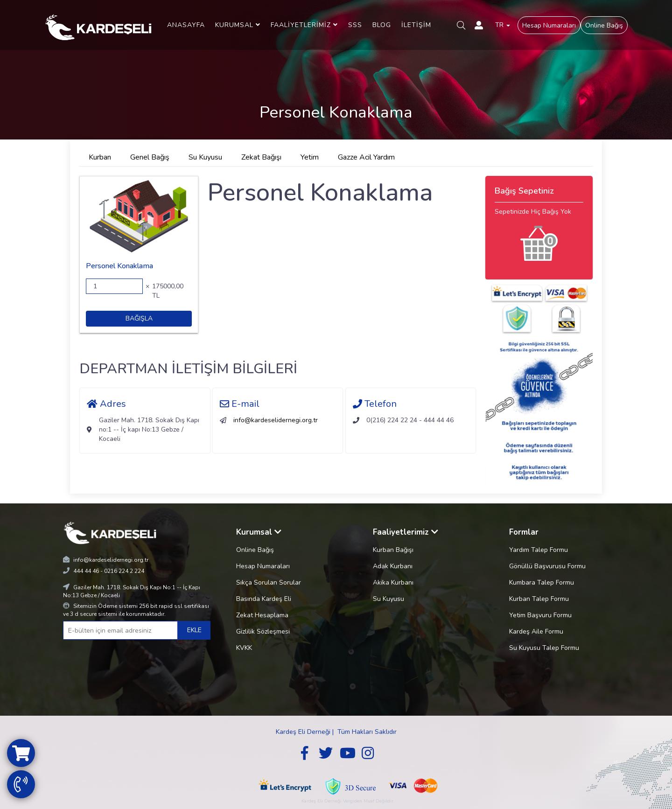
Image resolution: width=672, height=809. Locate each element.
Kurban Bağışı (393, 550)
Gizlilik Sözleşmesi (263, 631)
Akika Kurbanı (393, 582)
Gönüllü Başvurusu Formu (547, 566)
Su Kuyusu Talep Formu (544, 648)
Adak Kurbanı (393, 566)
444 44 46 (86, 571)
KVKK (244, 648)
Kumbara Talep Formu (542, 582)
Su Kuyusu (205, 157)
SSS (355, 25)
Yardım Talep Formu (539, 550)
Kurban (100, 157)
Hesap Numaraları (549, 25)
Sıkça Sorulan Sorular (269, 582)
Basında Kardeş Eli (264, 599)
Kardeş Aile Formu (536, 631)
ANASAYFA (186, 25)
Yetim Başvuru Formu (540, 615)
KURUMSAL (238, 25)
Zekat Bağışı (261, 157)
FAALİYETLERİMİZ (304, 25)
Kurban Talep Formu (539, 599)
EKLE (194, 630)
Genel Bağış (150, 157)
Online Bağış (604, 25)
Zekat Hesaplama (262, 615)
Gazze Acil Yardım (366, 157)
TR (503, 25)
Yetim (310, 157)
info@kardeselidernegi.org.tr (276, 420)
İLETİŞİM (416, 25)
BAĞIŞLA (139, 318)
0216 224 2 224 (124, 571)
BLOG (382, 25)
